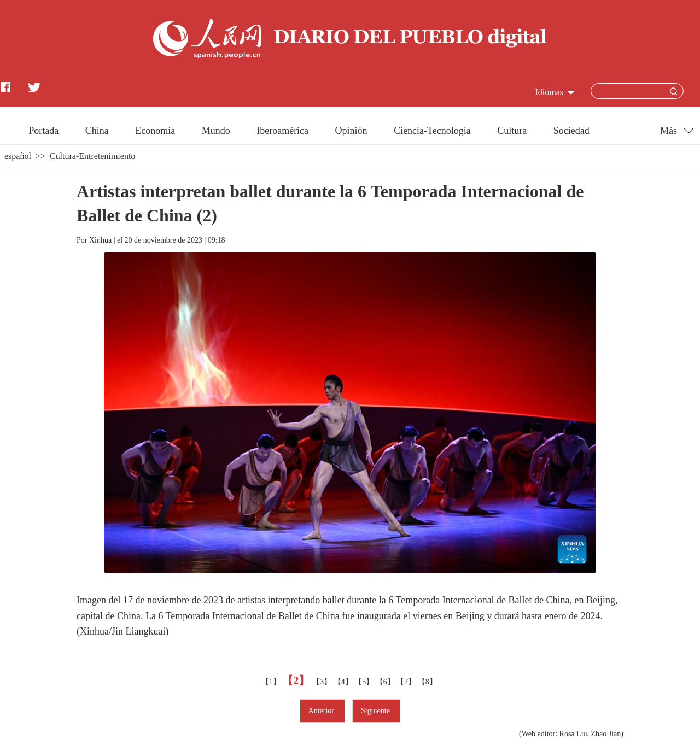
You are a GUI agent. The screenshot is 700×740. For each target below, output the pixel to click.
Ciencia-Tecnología (432, 131)
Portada (43, 131)
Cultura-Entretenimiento (92, 156)
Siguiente (376, 711)
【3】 (323, 682)
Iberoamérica (282, 131)
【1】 (272, 682)
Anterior (322, 711)
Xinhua (100, 240)
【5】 (365, 682)
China (97, 131)
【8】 (428, 682)
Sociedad (571, 131)
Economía (155, 131)
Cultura (512, 131)
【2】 (297, 680)
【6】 (386, 682)
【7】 (407, 682)
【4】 (344, 682)
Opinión (351, 131)
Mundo (216, 131)
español (18, 156)
